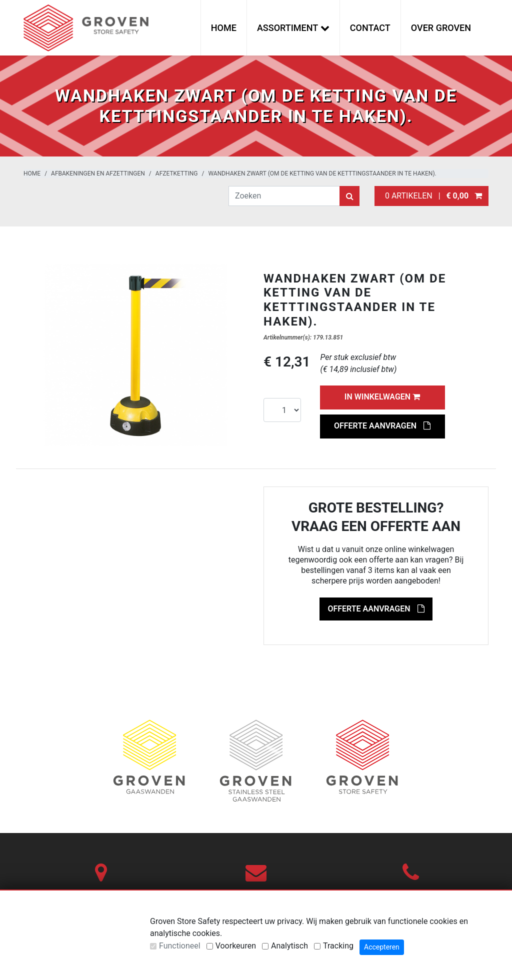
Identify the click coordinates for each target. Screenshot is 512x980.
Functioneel (180, 946)
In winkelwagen (382, 397)
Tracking (338, 946)
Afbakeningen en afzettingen (98, 173)
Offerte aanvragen (382, 426)
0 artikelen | (431, 196)
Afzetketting (177, 173)
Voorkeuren (236, 946)
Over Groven (441, 28)
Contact (370, 28)
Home (224, 28)
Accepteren (382, 947)
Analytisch (289, 946)
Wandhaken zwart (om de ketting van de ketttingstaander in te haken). (322, 173)
